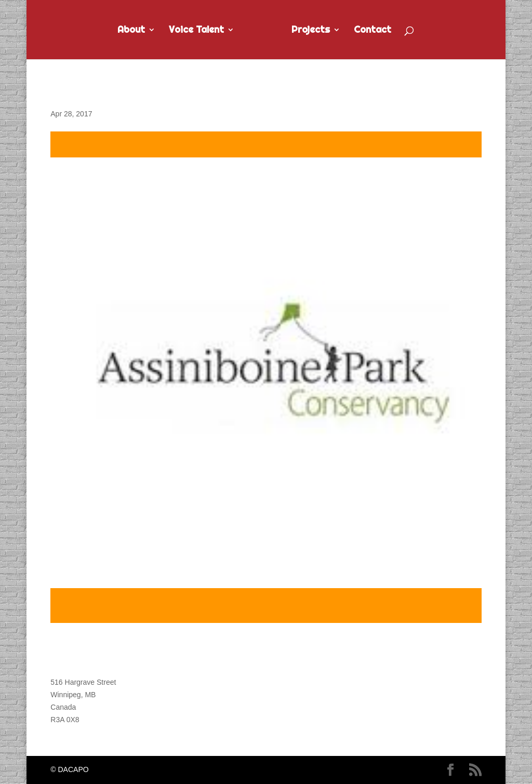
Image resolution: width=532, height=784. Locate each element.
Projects (311, 31)
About (131, 31)
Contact (373, 31)
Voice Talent (196, 31)
